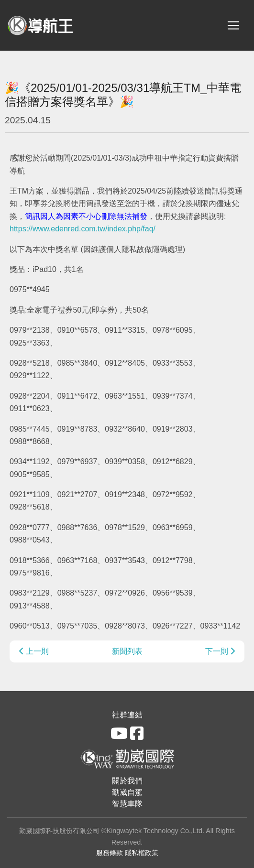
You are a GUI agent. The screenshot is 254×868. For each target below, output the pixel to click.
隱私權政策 (142, 853)
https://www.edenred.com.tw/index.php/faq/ (83, 229)
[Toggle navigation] (233, 25)
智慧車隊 (127, 804)
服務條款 (110, 853)
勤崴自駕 (127, 792)
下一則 (220, 651)
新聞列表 (127, 651)
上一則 (34, 651)
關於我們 (127, 781)
